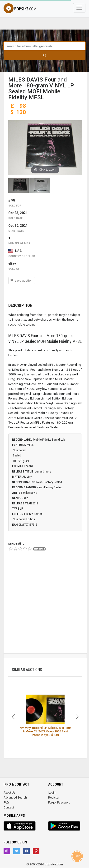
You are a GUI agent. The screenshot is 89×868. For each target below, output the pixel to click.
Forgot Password (59, 803)
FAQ (6, 803)
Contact (9, 808)
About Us (9, 793)
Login (52, 793)
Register (54, 798)
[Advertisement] (44, 609)
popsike (20, 9)
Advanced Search (15, 798)
